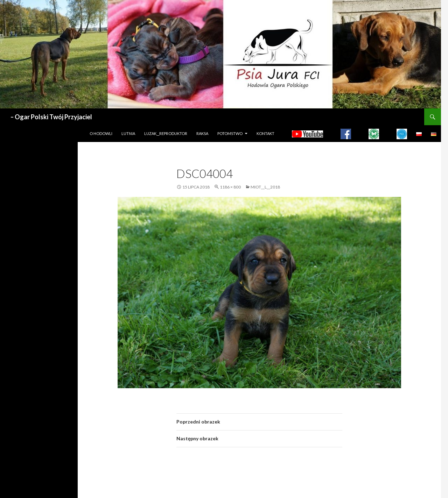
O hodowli (101, 133)
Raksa (202, 133)
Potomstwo (230, 133)
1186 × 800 (230, 187)
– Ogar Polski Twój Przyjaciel (51, 117)
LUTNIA (128, 133)
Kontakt (265, 133)
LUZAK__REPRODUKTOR (166, 133)
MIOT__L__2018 (265, 187)
